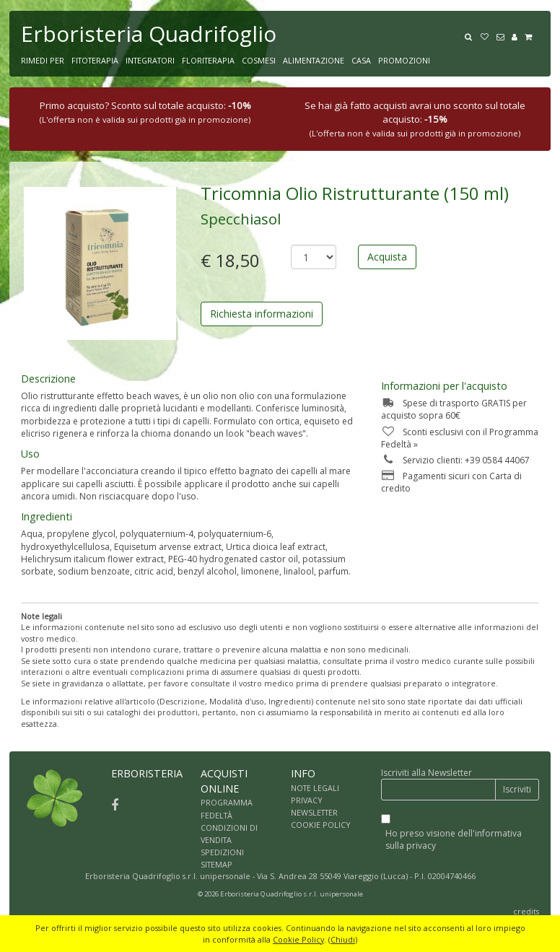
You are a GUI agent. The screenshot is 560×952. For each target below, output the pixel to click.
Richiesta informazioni (262, 314)
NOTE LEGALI (315, 788)
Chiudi (343, 939)
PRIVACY (307, 800)
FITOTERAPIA (95, 60)
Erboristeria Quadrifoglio (149, 34)
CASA (361, 60)
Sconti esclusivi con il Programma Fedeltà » (460, 438)
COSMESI (259, 60)
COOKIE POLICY (321, 825)
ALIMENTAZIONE (314, 60)
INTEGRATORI (150, 60)
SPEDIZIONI (222, 852)
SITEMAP (216, 864)
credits (526, 911)
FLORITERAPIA (208, 60)
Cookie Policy (298, 939)
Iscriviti (517, 789)
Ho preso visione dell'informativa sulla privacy (454, 839)
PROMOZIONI (404, 60)
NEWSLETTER (314, 812)
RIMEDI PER (43, 60)
